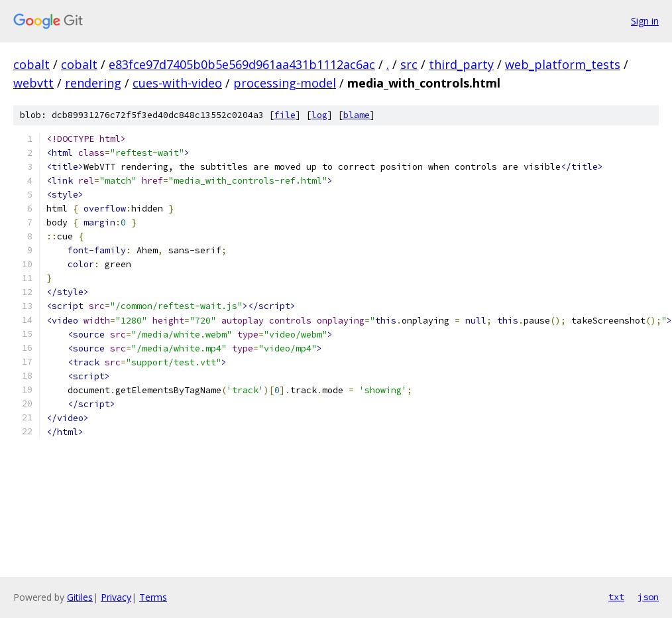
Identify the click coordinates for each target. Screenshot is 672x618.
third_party (461, 64)
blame (357, 115)
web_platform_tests (563, 64)
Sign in (645, 21)
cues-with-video (177, 83)
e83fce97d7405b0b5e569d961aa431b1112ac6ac (242, 64)
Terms (153, 597)
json (648, 597)
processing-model (285, 83)
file (285, 115)
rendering (93, 83)
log (319, 115)
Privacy (116, 597)
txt (616, 597)
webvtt (33, 83)
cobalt (31, 64)
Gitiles (80, 597)
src (409, 64)
